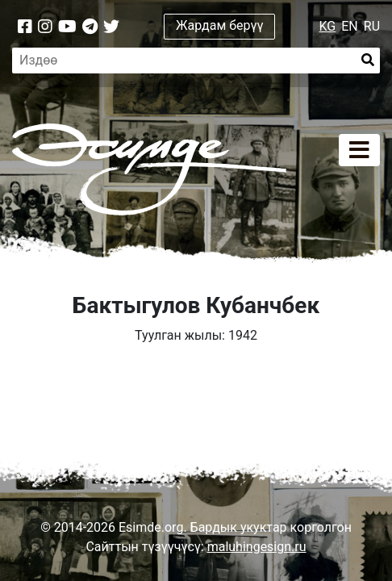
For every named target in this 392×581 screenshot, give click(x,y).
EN (350, 26)
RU (372, 26)
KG (328, 26)
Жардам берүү (220, 25)
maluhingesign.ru (257, 547)
